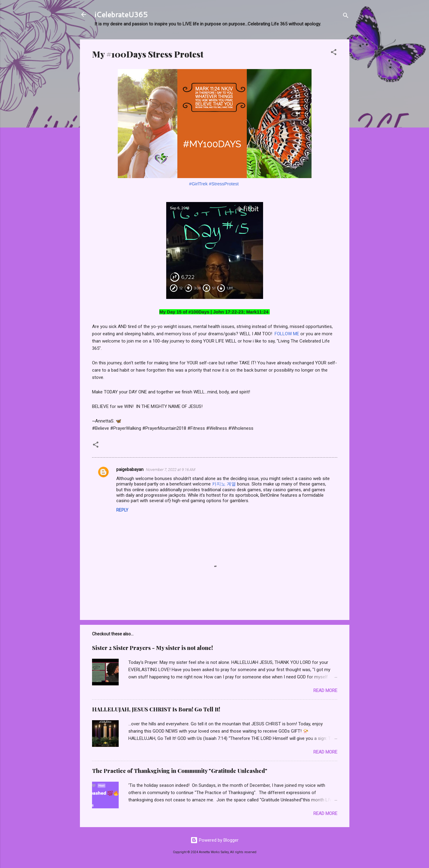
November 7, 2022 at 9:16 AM (171, 470)
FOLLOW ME (287, 334)
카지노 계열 (224, 484)
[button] (334, 53)
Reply (122, 510)
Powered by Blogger (214, 840)
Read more (325, 691)
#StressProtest (224, 184)
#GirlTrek (198, 184)
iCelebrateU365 (121, 15)
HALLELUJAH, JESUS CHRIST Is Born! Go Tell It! (156, 709)
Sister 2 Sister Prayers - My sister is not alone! (152, 648)
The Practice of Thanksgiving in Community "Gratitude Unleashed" (180, 771)
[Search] (346, 17)
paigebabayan (130, 469)
